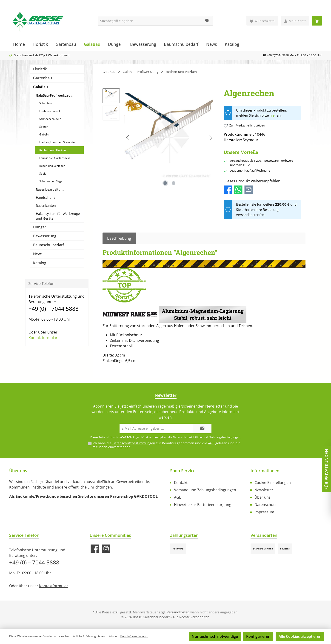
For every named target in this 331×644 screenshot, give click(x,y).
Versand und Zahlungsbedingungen (205, 490)
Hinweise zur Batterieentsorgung (203, 505)
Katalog (40, 263)
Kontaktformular (43, 338)
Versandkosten (178, 612)
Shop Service (183, 471)
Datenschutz (265, 505)
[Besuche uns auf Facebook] (95, 549)
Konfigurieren (258, 636)
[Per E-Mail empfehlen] (249, 189)
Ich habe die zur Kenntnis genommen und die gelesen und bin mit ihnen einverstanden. (166, 445)
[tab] (119, 238)
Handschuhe (46, 197)
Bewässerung (45, 236)
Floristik (40, 69)
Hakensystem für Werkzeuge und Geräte (58, 216)
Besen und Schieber (52, 166)
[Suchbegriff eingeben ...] (150, 21)
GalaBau (40, 87)
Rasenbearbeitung (50, 189)
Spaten (44, 127)
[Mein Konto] (295, 21)
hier (273, 115)
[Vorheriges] (128, 138)
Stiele (43, 174)
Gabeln (44, 134)
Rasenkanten (46, 206)
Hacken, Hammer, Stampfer (57, 142)
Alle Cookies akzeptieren (300, 636)
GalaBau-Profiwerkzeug (54, 95)
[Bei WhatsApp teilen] (238, 189)
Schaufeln (46, 103)
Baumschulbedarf (49, 245)
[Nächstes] (211, 138)
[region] (158, 138)
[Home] (19, 44)
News (38, 254)
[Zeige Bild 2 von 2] (174, 183)
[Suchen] (207, 21)
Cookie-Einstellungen (273, 483)
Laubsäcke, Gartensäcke (55, 158)
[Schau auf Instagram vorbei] (106, 549)
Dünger (40, 227)
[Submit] (202, 429)
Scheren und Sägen (52, 181)
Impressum (264, 512)
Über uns (263, 497)
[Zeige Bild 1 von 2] (165, 183)
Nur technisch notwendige (215, 636)
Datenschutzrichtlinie (187, 437)
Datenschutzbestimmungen (134, 443)
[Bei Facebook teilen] (228, 189)
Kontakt (181, 483)
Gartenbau (43, 78)
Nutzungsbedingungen (224, 437)
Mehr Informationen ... (134, 636)
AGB (211, 443)
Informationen (265, 471)
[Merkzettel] (262, 21)
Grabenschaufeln (50, 111)
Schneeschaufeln (50, 119)
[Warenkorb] (317, 21)
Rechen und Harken (53, 150)
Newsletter (264, 490)
